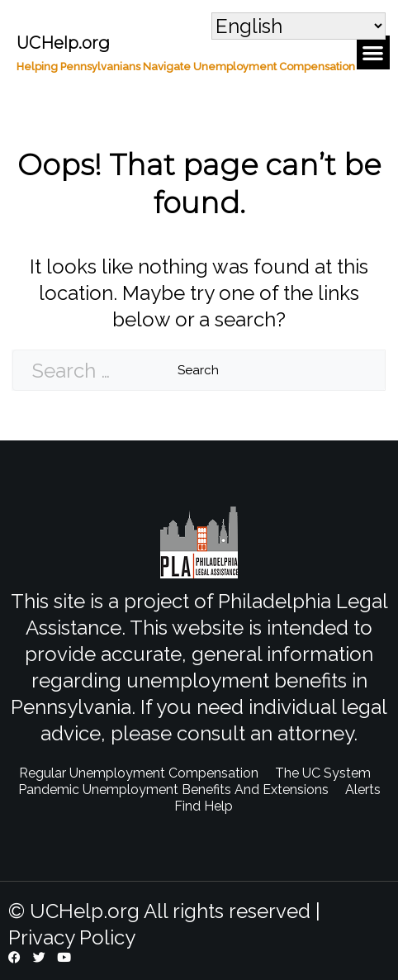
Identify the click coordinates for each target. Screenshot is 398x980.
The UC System (323, 773)
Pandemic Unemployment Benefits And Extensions (173, 790)
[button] (374, 52)
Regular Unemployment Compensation (139, 773)
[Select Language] (298, 26)
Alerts (363, 790)
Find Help (204, 806)
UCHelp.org (63, 43)
